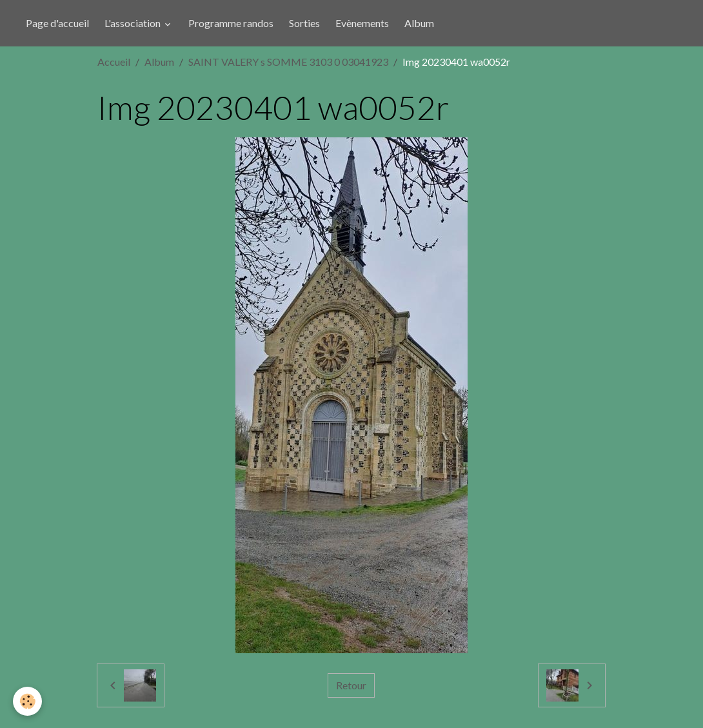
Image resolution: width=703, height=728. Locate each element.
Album (419, 23)
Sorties (304, 23)
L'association (134, 23)
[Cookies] (27, 701)
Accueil (114, 62)
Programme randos (231, 23)
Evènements (362, 23)
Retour (351, 685)
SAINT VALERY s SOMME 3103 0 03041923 (288, 62)
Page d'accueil (57, 23)
